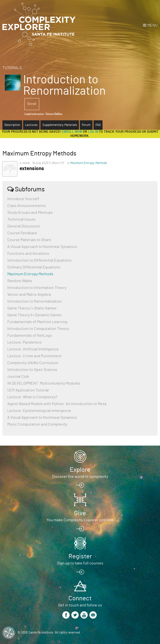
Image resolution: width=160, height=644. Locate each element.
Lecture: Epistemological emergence (39, 411)
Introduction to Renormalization (35, 301)
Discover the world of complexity (80, 477)
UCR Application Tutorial (28, 390)
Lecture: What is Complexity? (32, 397)
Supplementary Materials (60, 125)
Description (12, 125)
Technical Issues (21, 219)
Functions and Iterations (28, 254)
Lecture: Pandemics (24, 342)
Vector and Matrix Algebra (29, 295)
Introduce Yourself (23, 199)
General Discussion (24, 226)
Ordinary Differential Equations (34, 267)
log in (93, 132)
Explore (80, 470)
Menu (152, 25)
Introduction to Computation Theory (38, 329)
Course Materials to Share (29, 240)
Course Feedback (22, 233)
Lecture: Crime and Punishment (34, 356)
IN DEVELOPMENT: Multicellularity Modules (44, 383)
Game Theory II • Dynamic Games (35, 315)
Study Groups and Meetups (30, 213)
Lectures (31, 125)
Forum (86, 125)
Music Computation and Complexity (37, 424)
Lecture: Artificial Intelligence (33, 349)
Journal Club (18, 377)
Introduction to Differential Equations (39, 260)
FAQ (98, 125)
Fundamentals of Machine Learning (37, 322)
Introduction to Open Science (32, 370)
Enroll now (72, 132)
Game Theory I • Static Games (32, 308)
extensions (32, 169)
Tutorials (12, 68)
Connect (80, 598)
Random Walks (20, 281)
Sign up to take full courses (80, 563)
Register (80, 556)
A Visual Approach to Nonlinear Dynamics (42, 247)
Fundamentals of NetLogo (30, 336)
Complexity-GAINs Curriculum (33, 363)
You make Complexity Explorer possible (80, 520)
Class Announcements (27, 206)
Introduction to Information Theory (37, 288)
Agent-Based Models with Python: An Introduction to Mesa (57, 404)
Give (80, 513)
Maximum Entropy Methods (89, 163)
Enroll (32, 104)
